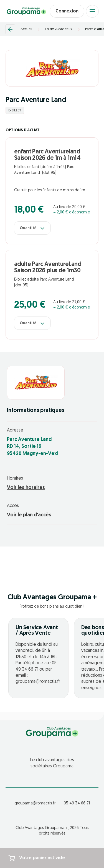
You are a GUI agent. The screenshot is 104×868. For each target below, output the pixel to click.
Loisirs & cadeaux (59, 29)
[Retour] (10, 29)
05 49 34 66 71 (77, 803)
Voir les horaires (26, 488)
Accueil (26, 29)
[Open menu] (92, 11)
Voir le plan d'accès (29, 515)
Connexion (67, 11)
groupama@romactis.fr (35, 803)
